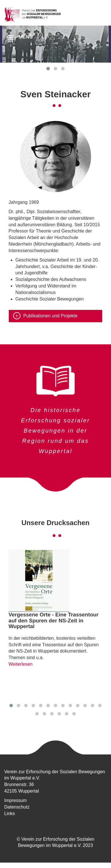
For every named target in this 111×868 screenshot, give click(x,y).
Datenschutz (17, 807)
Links (10, 814)
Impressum (16, 800)
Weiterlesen (20, 664)
